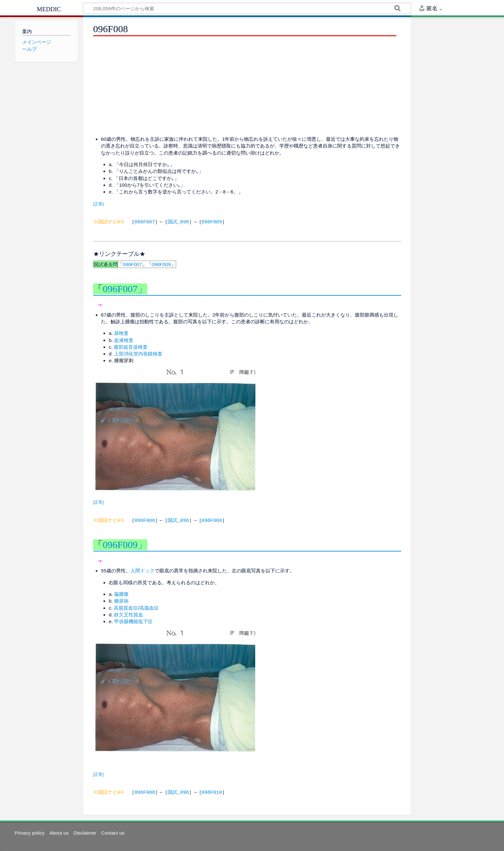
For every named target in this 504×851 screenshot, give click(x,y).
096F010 (212, 791)
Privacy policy (30, 831)
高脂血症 (149, 607)
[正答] (99, 204)
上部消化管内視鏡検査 (138, 353)
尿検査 (121, 332)
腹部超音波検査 (131, 346)
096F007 (145, 221)
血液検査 (124, 340)
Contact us (113, 831)
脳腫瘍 (121, 593)
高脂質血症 (126, 607)
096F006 (145, 519)
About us (59, 831)
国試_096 (178, 221)
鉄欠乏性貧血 (129, 613)
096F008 (212, 519)
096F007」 (125, 288)
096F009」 (125, 543)
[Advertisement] (247, 86)
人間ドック (143, 569)
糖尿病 (121, 600)
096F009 (212, 221)
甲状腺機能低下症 (133, 620)
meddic (49, 8)
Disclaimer (85, 831)
